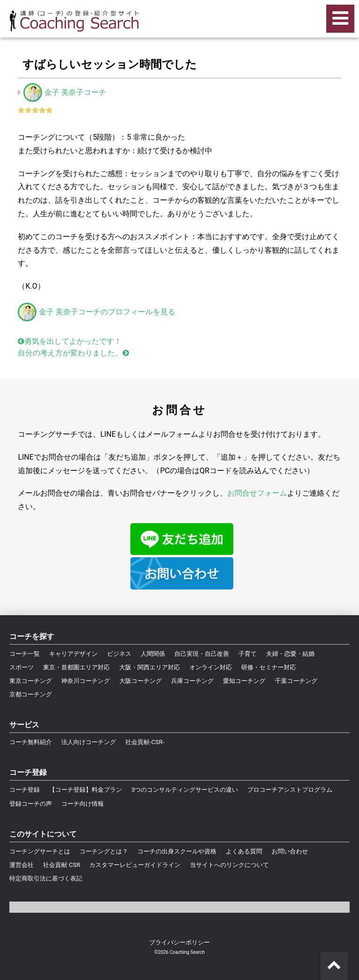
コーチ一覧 (25, 654)
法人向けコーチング (89, 742)
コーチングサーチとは (40, 851)
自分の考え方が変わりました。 (73, 353)
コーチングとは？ (104, 851)
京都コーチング (31, 694)
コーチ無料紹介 (31, 742)
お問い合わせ (290, 851)
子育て (248, 654)
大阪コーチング (140, 681)
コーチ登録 (25, 790)
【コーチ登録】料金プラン (86, 790)
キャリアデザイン (73, 654)
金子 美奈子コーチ (75, 92)
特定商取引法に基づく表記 (46, 878)
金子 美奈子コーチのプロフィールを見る (97, 312)
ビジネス (119, 654)
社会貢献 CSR (61, 865)
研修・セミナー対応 (269, 667)
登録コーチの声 (31, 804)
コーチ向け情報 (83, 804)
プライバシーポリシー (179, 942)
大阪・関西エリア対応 (150, 667)
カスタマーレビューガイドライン (135, 865)
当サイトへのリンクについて (229, 865)
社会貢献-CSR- (145, 742)
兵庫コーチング (192, 681)
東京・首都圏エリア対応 (76, 667)
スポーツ (22, 667)
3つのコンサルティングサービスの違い (185, 790)
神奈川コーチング (86, 681)
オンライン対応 (211, 667)
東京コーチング (31, 681)
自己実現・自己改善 (202, 654)
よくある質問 (244, 851)
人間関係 (153, 654)
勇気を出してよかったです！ (70, 341)
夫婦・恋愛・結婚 (290, 654)
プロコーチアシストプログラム (290, 790)
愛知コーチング (244, 681)
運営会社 (22, 865)
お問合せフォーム (257, 493)
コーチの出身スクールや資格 (177, 851)
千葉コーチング (296, 681)
